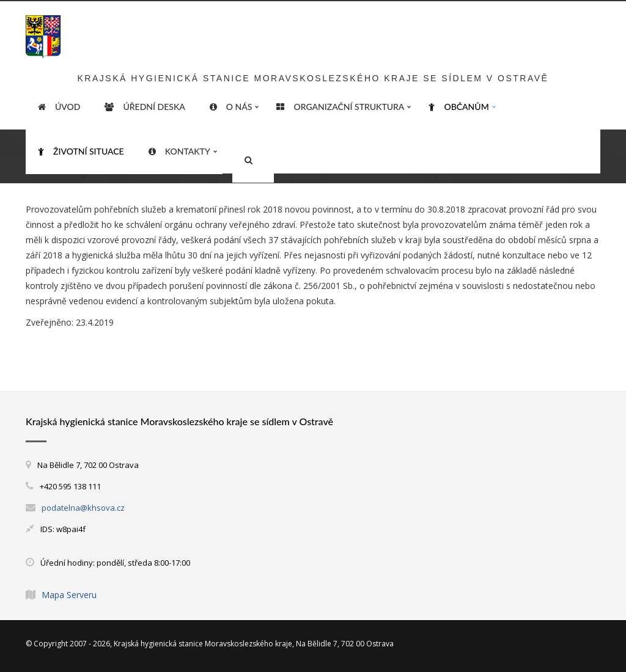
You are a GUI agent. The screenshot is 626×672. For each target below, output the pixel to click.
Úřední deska (145, 107)
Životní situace (81, 152)
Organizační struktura (340, 107)
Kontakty (179, 152)
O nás (231, 107)
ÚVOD (59, 107)
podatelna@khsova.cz (83, 508)
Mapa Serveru (69, 595)
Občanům (458, 107)
